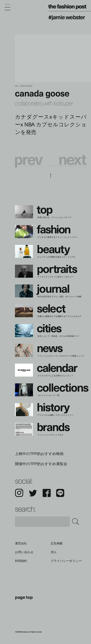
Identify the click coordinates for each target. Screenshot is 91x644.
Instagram (19, 493)
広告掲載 (57, 543)
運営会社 (21, 543)
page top (24, 597)
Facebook (47, 493)
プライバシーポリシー (66, 561)
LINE (60, 493)
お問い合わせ (24, 552)
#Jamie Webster (67, 17)
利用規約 (21, 561)
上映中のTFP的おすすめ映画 (39, 454)
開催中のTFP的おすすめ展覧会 (41, 464)
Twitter (33, 493)
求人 (54, 552)
